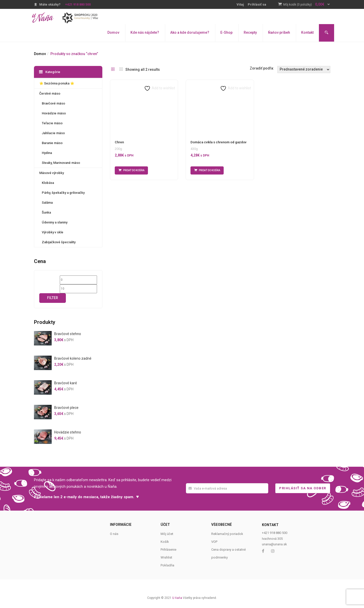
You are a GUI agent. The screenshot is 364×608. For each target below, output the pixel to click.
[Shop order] (304, 70)
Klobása (48, 183)
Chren (119, 142)
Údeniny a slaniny (55, 222)
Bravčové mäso (53, 103)
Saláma (47, 203)
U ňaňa (177, 598)
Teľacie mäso (52, 123)
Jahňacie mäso (53, 133)
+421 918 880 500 (78, 4)
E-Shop (226, 32)
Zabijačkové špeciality (59, 242)
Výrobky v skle (53, 232)
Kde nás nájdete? (145, 32)
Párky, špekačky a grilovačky (63, 193)
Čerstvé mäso (50, 93)
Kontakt (307, 32)
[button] (307, 5)
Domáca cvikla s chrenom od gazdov (218, 142)
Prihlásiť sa (257, 4)
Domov (113, 32)
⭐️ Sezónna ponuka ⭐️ (57, 83)
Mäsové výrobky (52, 173)
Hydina (47, 153)
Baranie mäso (52, 143)
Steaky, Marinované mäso (61, 163)
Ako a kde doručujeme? (190, 32)
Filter (53, 298)
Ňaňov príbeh (279, 32)
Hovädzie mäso (54, 113)
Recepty (250, 32)
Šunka (46, 212)
